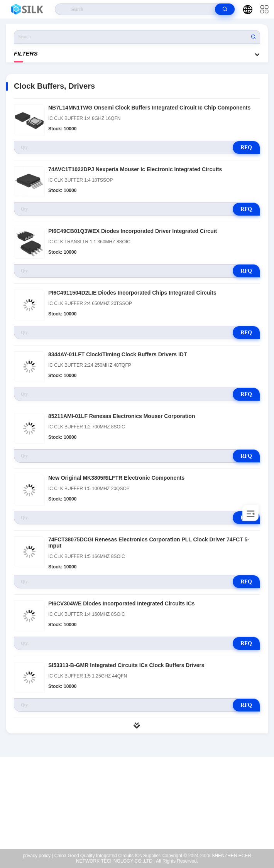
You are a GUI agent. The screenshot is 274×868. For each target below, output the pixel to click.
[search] (225, 9)
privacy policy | (38, 856)
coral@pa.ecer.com (142, 814)
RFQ (246, 147)
